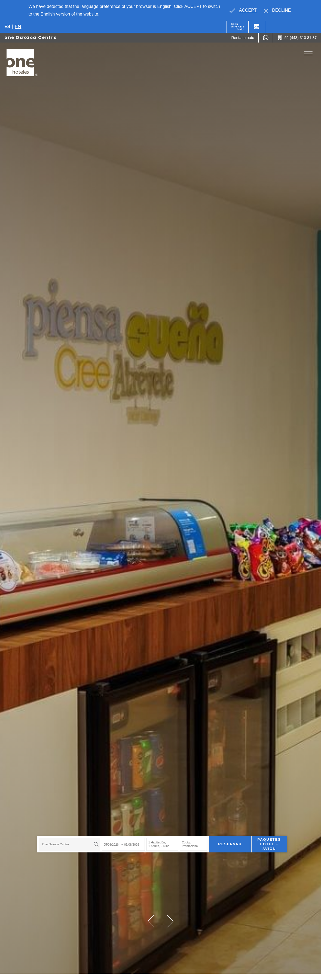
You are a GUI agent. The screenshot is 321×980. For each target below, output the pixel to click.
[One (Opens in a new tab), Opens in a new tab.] (238, 27)
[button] (151, 921)
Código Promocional (189, 844)
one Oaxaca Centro (31, 37)
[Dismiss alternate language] (277, 10)
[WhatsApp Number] (266, 38)
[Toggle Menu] (308, 53)
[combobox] (68, 844)
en (18, 27)
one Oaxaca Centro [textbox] (54, 844)
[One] (257, 27)
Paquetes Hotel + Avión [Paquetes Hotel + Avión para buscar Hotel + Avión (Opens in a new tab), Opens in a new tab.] (268, 843)
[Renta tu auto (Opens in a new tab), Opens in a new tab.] (243, 38)
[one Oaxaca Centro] (22, 63)
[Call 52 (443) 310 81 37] (297, 38)
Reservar (229, 843)
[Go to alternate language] (243, 10)
